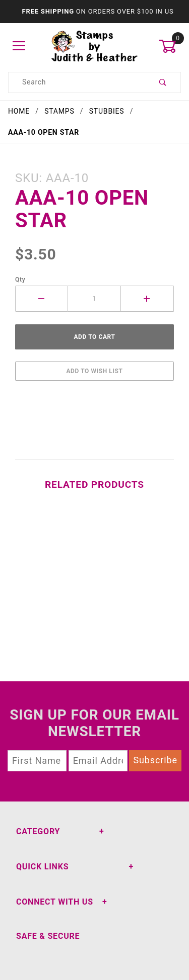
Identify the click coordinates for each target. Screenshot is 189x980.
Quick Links (42, 867)
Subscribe (155, 760)
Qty (20, 280)
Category (38, 831)
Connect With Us (55, 902)
